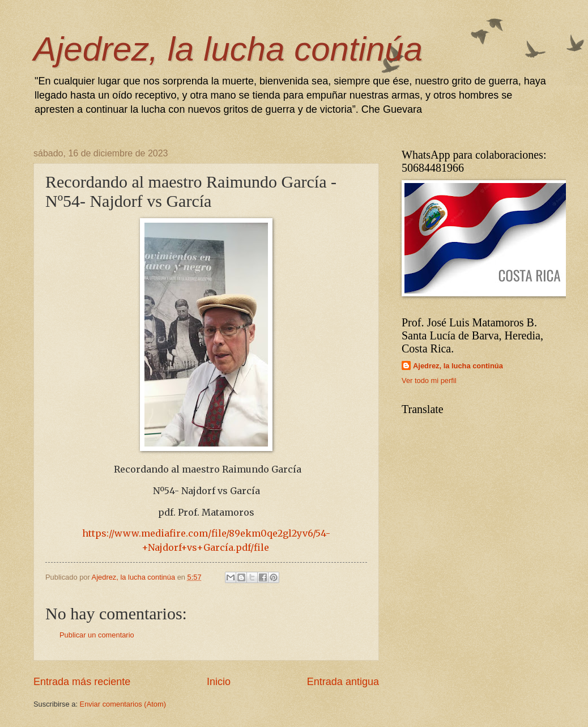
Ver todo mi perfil (429, 380)
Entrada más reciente (82, 682)
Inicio (219, 682)
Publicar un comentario (97, 635)
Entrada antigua (343, 682)
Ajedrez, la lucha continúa (228, 49)
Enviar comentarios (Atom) (123, 704)
